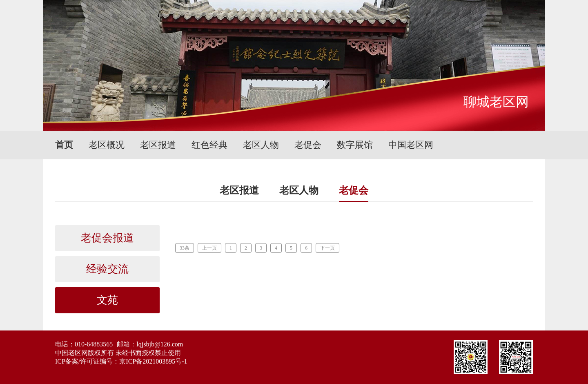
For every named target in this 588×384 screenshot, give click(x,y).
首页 (64, 145)
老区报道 (158, 145)
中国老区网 (411, 145)
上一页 (209, 248)
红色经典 (209, 145)
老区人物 (261, 145)
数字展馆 (355, 145)
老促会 (308, 145)
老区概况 (107, 145)
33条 (185, 248)
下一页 (327, 248)
